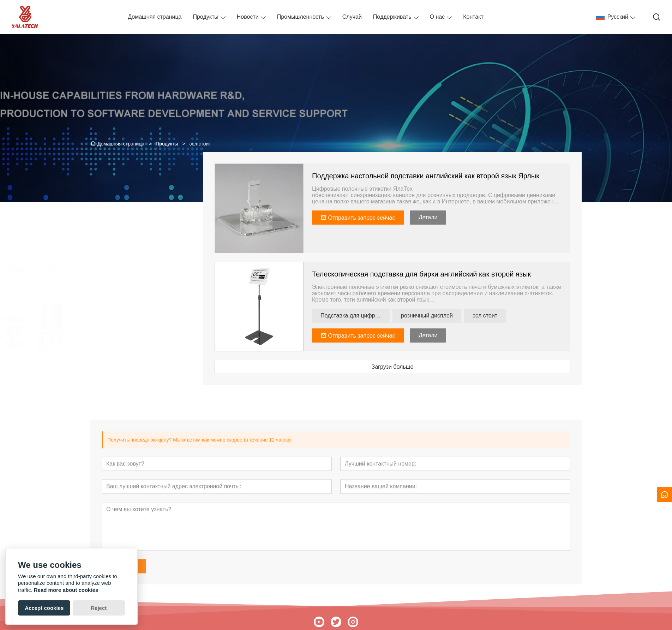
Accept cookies (44, 608)
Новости (248, 17)
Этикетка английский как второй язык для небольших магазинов (135, 196)
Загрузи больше (412, 367)
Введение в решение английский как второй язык (135, 235)
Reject (99, 608)
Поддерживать (392, 17)
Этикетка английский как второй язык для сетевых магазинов (135, 183)
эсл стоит (505, 316)
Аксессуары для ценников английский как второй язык (135, 222)
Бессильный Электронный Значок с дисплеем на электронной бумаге (127, 378)
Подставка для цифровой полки (375, 316)
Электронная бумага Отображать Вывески (135, 209)
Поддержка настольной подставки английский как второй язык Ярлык (445, 176)
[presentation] (100, 334)
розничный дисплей (447, 316)
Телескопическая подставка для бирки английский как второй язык (441, 274)
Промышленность (301, 17)
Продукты (205, 17)
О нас (437, 17)
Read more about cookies (66, 590)
